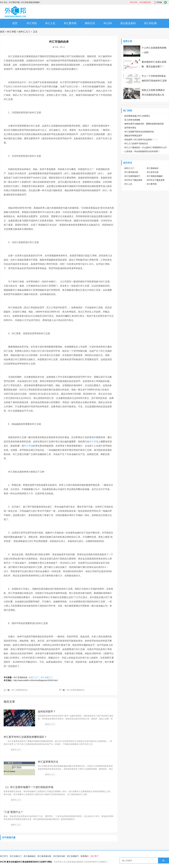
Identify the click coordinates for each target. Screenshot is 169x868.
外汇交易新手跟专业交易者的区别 (139, 132)
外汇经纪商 (150, 23)
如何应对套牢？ (47, 712)
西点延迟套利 (128, 23)
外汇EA (108, 23)
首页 (15, 23)
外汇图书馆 (70, 23)
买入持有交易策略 (132, 120)
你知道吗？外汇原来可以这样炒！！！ (141, 140)
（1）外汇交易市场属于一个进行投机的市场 (28, 787)
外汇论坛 (4, 2)
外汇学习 (4, 856)
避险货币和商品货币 (133, 136)
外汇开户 (84, 32)
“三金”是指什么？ (13, 812)
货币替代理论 (130, 128)
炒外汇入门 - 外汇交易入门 (41, 677)
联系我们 (85, 856)
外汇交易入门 (16, 856)
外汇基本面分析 (131, 172)
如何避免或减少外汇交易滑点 (137, 116)
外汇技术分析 (153, 172)
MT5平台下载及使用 (156, 180)
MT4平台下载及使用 (133, 180)
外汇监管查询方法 (48, 762)
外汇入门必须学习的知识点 (136, 143)
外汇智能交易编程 (155, 176)
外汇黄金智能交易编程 (30, 2)
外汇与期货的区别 (19, 690)
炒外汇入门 (24, 32)
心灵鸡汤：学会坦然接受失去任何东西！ (142, 151)
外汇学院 (32, 23)
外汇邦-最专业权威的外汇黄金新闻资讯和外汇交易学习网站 (26, 862)
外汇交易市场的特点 (76, 690)
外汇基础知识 (153, 168)
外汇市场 (94, 442)
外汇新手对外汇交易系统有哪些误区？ (25, 737)
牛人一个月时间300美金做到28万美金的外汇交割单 (154, 81)
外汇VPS (134, 2)
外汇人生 (50, 23)
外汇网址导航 (14, 2)
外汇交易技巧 (73, 856)
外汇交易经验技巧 (132, 176)
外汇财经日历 (145, 2)
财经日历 (90, 23)
